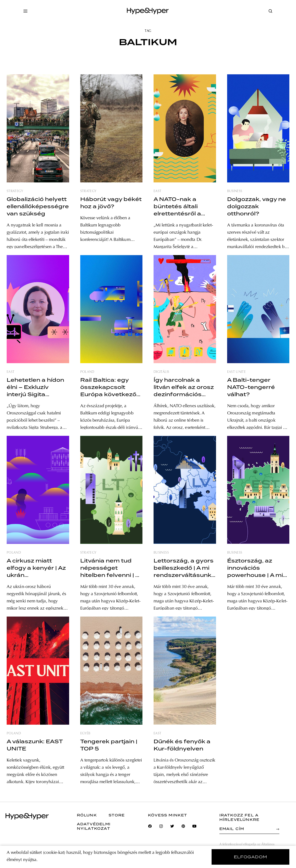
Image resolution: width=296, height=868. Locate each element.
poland (87, 372)
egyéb (85, 734)
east (157, 191)
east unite (237, 372)
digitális (161, 372)
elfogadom (251, 857)
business (235, 191)
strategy (15, 191)
